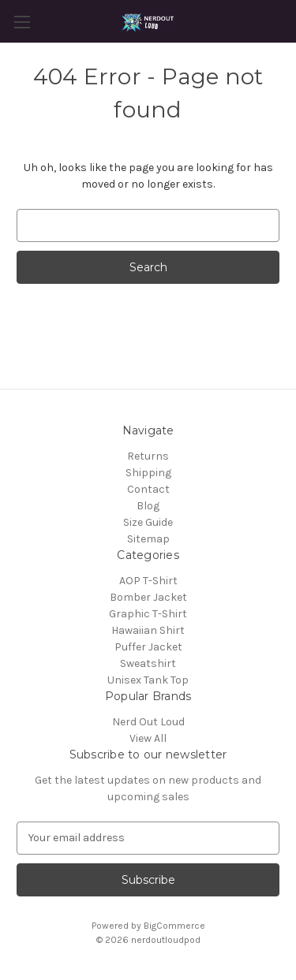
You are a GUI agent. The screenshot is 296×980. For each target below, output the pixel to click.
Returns (148, 456)
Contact (148, 489)
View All (148, 738)
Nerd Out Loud (148, 722)
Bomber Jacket (148, 597)
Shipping (148, 473)
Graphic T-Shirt (148, 614)
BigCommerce (174, 926)
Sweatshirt (148, 663)
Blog (148, 506)
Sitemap (148, 539)
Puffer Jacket (148, 647)
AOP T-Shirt (148, 581)
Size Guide (148, 522)
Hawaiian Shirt (148, 630)
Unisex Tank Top (148, 680)
